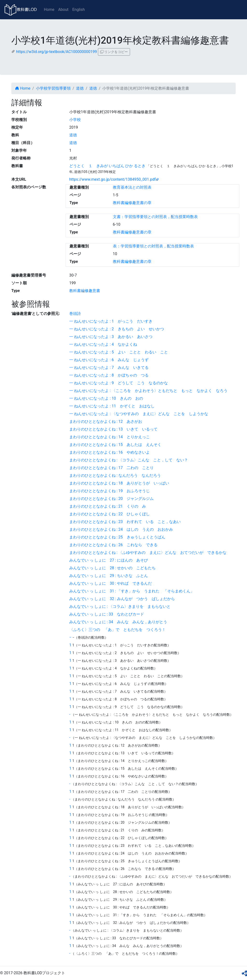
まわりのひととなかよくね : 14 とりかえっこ (110, 437)
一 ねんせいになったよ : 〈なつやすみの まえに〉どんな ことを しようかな (139, 414)
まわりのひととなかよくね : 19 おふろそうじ (110, 491)
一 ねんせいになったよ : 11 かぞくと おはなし (112, 406)
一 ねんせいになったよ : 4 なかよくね (103, 344)
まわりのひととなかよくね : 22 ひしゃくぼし (110, 514)
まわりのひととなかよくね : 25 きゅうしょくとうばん (117, 537)
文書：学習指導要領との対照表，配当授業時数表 (155, 217)
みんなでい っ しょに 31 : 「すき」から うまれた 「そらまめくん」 (132, 591)
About (63, 10)
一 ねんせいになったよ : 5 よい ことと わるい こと (119, 352)
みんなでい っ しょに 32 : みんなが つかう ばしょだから (122, 599)
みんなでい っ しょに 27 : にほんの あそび (109, 560)
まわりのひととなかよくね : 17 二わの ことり (111, 468)
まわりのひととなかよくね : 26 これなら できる (113, 545)
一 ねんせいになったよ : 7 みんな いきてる (109, 367)
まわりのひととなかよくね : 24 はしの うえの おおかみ (121, 529)
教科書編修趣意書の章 (132, 203)
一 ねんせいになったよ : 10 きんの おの (106, 398)
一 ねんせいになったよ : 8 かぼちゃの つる (109, 375)
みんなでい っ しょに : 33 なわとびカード (107, 614)
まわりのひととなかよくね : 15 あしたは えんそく (115, 445)
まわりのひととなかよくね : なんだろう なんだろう (115, 475)
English (79, 10)
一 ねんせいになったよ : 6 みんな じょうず (109, 360)
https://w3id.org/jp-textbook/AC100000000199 (57, 52)
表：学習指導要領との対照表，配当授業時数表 (153, 246)
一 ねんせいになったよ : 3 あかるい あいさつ (111, 337)
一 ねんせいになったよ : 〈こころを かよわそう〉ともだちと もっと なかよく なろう (148, 391)
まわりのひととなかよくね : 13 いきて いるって (113, 429)
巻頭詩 (75, 314)
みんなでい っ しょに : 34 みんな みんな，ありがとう (118, 622)
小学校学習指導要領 (53, 88)
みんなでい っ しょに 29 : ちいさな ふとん (109, 576)
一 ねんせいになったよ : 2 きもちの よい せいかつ (117, 329)
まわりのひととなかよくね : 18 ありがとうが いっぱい (119, 483)
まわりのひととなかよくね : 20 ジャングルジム (111, 499)
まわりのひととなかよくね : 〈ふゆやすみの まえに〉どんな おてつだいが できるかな (148, 553)
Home (49, 10)
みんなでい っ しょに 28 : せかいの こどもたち (112, 568)
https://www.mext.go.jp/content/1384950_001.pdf (112, 179)
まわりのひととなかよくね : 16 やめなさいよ (110, 452)
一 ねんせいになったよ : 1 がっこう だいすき (111, 321)
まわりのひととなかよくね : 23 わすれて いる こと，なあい (125, 522)
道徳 (80, 88)
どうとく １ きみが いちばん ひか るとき (107, 166)
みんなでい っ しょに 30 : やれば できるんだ (110, 583)
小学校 (75, 120)
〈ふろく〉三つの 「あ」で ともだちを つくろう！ (117, 630)
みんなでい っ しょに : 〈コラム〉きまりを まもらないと (120, 606)
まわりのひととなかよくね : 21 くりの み (108, 506)
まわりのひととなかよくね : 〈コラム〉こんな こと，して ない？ (129, 460)
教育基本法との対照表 (132, 187)
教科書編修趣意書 (85, 291)
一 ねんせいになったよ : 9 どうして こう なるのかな (119, 383)
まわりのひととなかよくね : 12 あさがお (106, 421)
